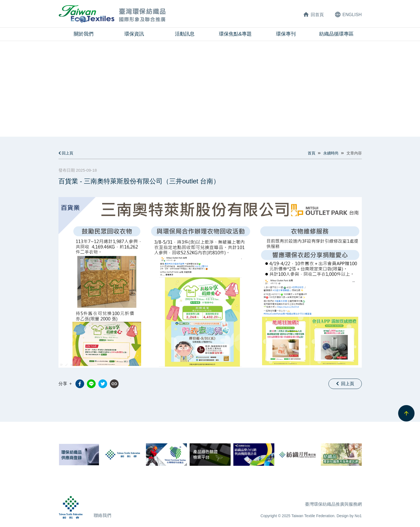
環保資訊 (134, 34)
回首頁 (313, 14)
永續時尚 (331, 153)
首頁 (312, 153)
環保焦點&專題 (235, 34)
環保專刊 (286, 34)
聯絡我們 (102, 515)
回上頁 (66, 153)
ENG (348, 14)
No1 (358, 516)
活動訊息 (185, 34)
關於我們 (84, 34)
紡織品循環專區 (336, 34)
